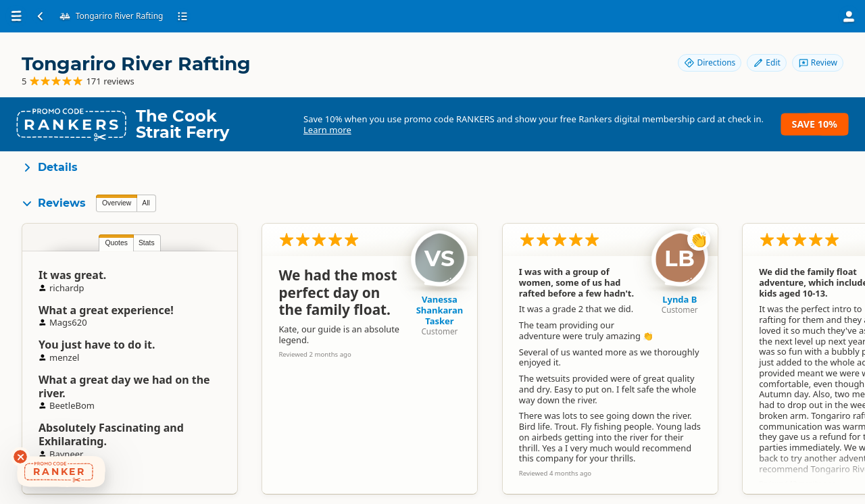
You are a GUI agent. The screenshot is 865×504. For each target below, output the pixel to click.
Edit (766, 62)
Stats (147, 243)
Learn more (327, 130)
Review (818, 62)
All (146, 203)
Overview (117, 203)
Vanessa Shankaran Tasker (440, 310)
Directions (710, 62)
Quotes (116, 243)
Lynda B (679, 299)
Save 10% (815, 124)
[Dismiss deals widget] (20, 457)
